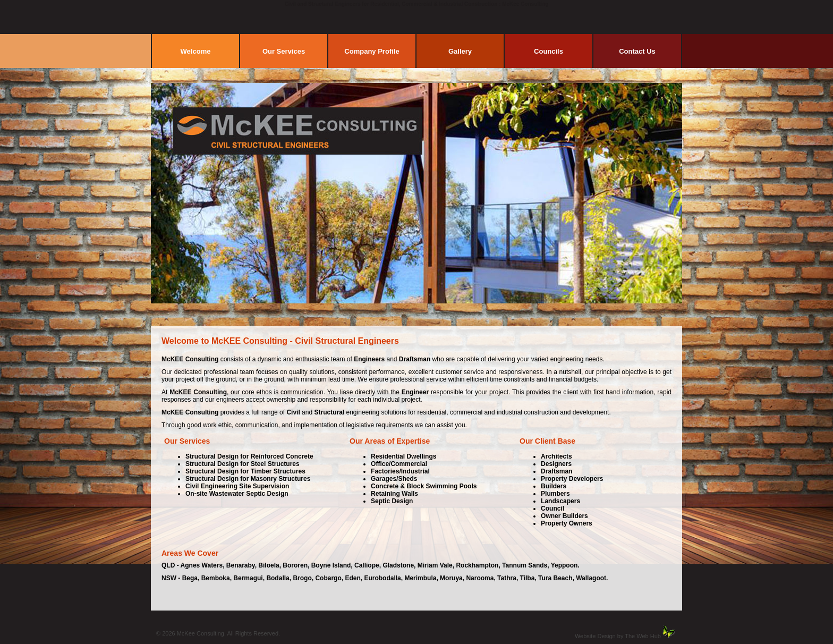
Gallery (460, 51)
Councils (549, 51)
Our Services (284, 51)
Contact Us (637, 51)
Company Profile (372, 51)
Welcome (196, 51)
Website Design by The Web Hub (618, 636)
